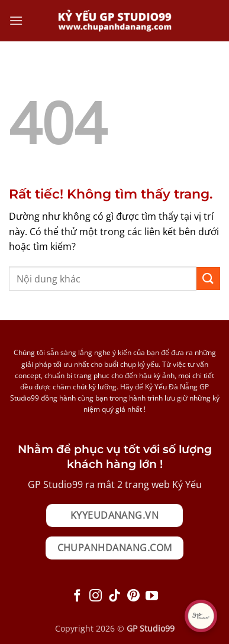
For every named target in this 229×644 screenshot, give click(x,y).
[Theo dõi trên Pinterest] (133, 596)
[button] (16, 20)
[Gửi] (208, 279)
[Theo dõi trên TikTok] (114, 596)
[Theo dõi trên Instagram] (96, 596)
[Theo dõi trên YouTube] (152, 596)
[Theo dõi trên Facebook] (77, 596)
